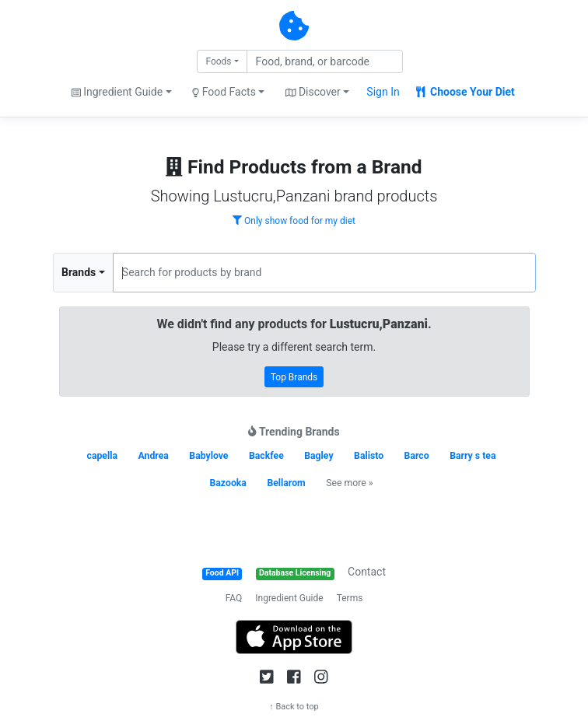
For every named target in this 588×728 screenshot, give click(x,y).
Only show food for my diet (294, 221)
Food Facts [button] (224, 92)
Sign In (383, 92)
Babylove (208, 456)
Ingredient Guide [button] (117, 92)
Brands (79, 272)
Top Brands (294, 377)
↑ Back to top (294, 707)
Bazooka (227, 483)
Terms (350, 598)
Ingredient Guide (289, 598)
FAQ (234, 598)
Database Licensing (295, 573)
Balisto (369, 456)
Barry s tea (472, 456)
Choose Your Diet (465, 92)
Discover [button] (313, 92)
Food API (222, 573)
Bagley (318, 456)
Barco (417, 456)
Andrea (153, 456)
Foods (218, 61)
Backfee (266, 456)
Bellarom (286, 483)
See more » (349, 483)
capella (102, 456)
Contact (367, 572)
